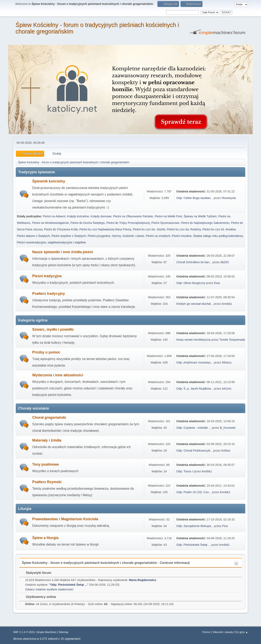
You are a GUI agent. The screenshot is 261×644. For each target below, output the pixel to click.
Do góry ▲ (242, 632)
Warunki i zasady (223, 632)
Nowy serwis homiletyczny (194, 340)
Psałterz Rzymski (47, 482)
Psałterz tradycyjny (49, 294)
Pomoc (206, 632)
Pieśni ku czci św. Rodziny (184, 229)
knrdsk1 (227, 304)
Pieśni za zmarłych (158, 236)
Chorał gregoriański (49, 418)
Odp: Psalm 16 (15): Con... (194, 492)
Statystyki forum (36, 573)
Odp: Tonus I (185, 471)
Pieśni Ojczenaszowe (165, 223)
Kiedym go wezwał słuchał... (195, 304)
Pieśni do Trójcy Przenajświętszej (128, 223)
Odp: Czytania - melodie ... (194, 428)
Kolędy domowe (101, 216)
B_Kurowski (228, 428)
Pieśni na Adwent (54, 216)
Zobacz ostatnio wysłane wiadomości (49, 589)
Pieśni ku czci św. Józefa (149, 229)
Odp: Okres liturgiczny (191, 283)
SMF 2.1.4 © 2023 (24, 632)
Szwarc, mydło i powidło (53, 329)
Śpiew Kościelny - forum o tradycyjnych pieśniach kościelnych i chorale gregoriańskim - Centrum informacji (106, 563)
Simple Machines (46, 632)
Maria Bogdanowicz (143, 580)
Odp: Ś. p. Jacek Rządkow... (195, 389)
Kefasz (226, 451)
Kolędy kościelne (78, 216)
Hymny (116, 236)
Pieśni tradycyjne (47, 276)
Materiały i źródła (47, 440)
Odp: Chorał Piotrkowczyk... (195, 451)
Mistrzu (227, 362)
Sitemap (64, 632)
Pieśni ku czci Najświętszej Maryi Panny (105, 229)
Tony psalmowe (46, 464)
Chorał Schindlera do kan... (194, 262)
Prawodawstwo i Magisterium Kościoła (65, 519)
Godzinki (128, 236)
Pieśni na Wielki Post (168, 216)
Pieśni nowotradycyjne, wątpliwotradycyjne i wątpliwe (51, 242)
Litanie (140, 236)
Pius (225, 526)
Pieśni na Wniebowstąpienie (50, 223)
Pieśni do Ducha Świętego (87, 223)
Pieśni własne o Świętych (33, 236)
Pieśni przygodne (99, 236)
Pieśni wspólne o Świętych (69, 236)
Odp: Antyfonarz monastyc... (195, 362)
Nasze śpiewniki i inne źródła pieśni (63, 252)
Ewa (217, 283)
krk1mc (227, 389)
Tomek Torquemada (232, 340)
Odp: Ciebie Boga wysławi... (195, 198)
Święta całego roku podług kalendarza (218, 236)
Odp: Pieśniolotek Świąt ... (194, 545)
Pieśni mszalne (182, 236)
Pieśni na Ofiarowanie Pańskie (133, 216)
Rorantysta (229, 198)
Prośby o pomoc (46, 352)
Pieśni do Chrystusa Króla (61, 229)
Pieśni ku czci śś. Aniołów (219, 229)
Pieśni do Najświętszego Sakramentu (205, 223)
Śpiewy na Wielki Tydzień (200, 216)
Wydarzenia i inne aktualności (58, 375)
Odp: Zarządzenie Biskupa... (195, 526)
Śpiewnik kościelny (49, 181)
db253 (225, 262)
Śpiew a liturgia (45, 538)
